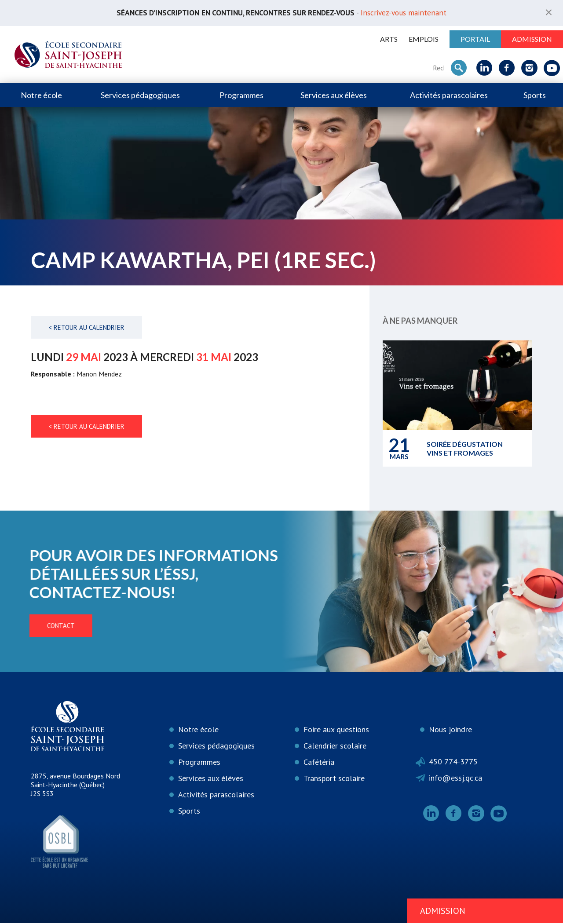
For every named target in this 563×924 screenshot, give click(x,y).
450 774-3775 (453, 762)
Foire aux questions (336, 730)
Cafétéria (319, 763)
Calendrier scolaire (335, 747)
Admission (532, 39)
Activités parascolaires (449, 95)
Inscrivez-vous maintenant (410, 13)
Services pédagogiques (140, 95)
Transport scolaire (334, 779)
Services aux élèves (334, 95)
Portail (475, 39)
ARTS (389, 39)
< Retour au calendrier (86, 328)
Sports (535, 95)
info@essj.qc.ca (455, 779)
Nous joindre (450, 730)
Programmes (241, 95)
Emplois (424, 39)
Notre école (41, 95)
